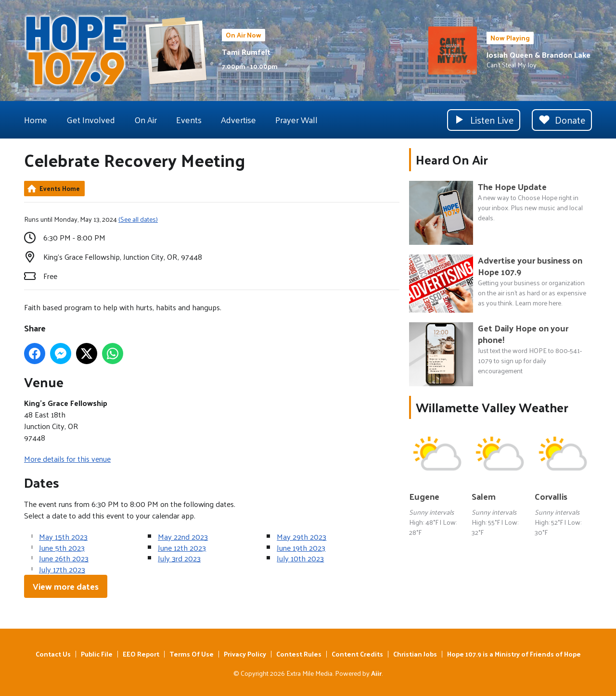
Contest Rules (299, 654)
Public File (97, 654)
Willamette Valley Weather (492, 407)
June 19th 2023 (301, 548)
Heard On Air (452, 159)
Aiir (376, 673)
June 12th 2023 (182, 548)
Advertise (238, 120)
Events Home (60, 188)
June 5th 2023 (62, 548)
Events (189, 120)
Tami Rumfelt (246, 52)
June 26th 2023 (64, 558)
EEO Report (141, 654)
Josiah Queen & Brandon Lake (539, 55)
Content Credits (357, 654)
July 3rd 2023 (179, 558)
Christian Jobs (415, 654)
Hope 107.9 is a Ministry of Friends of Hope (514, 654)
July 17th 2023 (62, 569)
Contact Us (53, 654)
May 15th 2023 (63, 537)
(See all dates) (138, 219)
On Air (146, 120)
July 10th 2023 (300, 558)
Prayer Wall (296, 120)
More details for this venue (67, 459)
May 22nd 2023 (183, 537)
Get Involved (91, 120)
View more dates (66, 586)
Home (36, 120)
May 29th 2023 (302, 537)
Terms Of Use (192, 654)
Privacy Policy (245, 654)
